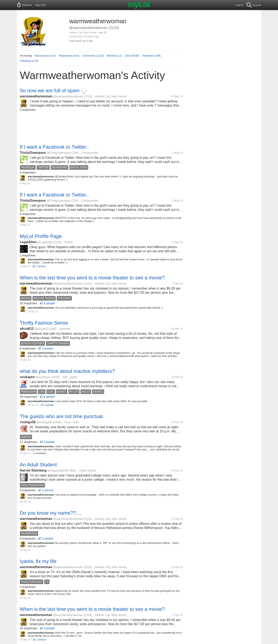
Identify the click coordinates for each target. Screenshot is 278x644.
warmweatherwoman (36, 96)
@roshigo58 (44, 422)
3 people (48, 348)
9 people (49, 397)
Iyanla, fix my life (38, 561)
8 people (49, 442)
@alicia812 (42, 329)
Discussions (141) (45, 56)
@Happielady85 (58, 471)
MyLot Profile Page (41, 236)
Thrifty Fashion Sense (44, 323)
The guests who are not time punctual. (62, 416)
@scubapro (43, 377)
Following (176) (29, 61)
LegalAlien (28, 242)
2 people (49, 405)
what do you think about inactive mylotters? (67, 371)
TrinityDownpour (33, 153)
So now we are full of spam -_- (53, 90)
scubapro (27, 377)
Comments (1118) (93, 56)
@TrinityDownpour (59, 153)
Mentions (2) (114, 56)
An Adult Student (38, 465)
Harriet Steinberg (33, 470)
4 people (49, 303)
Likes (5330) (132, 56)
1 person (41, 266)
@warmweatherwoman (68, 96)
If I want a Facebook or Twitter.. (54, 147)
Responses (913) (69, 56)
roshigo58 (28, 422)
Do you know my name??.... (51, 513)
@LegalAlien (46, 242)
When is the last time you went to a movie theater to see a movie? (92, 278)
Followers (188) (152, 56)
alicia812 (27, 329)
